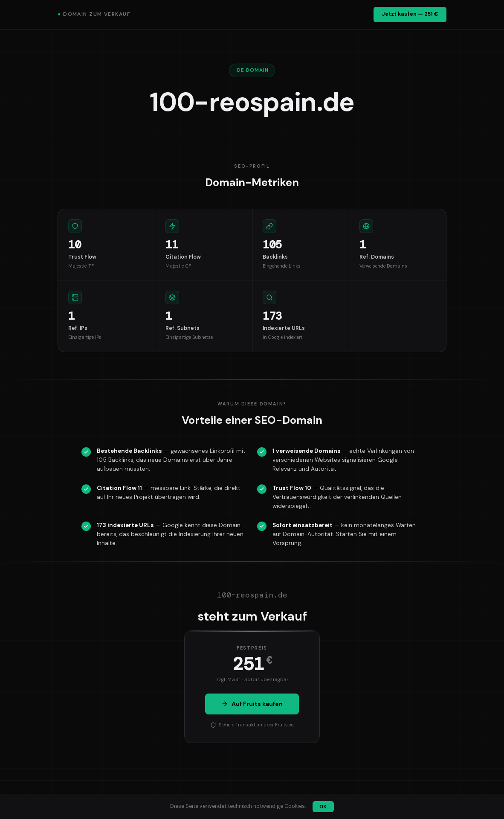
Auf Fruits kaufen (252, 704)
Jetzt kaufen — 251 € (410, 14)
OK (323, 807)
